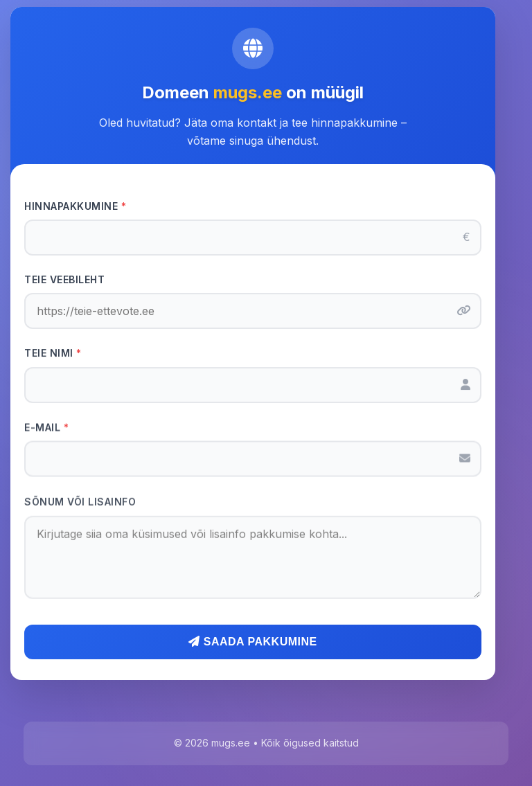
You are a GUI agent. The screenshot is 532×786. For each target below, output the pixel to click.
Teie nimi (53, 354)
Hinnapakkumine (75, 206)
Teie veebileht (64, 279)
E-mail (46, 428)
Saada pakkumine (252, 642)
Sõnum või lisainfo (80, 504)
